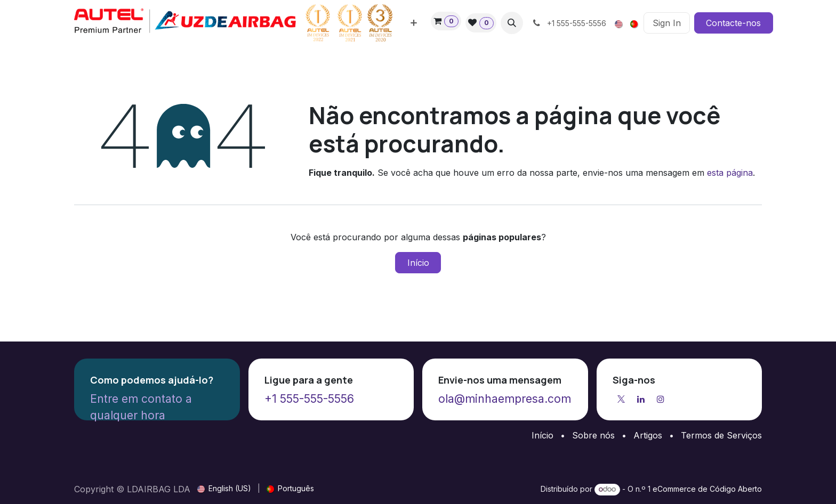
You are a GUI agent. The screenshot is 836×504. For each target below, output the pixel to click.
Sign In (667, 23)
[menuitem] (414, 23)
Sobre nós (593, 435)
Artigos (648, 435)
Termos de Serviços (721, 435)
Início (418, 263)
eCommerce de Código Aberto (707, 489)
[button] (512, 23)
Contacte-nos (733, 23)
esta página (730, 173)
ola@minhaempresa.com (505, 399)
